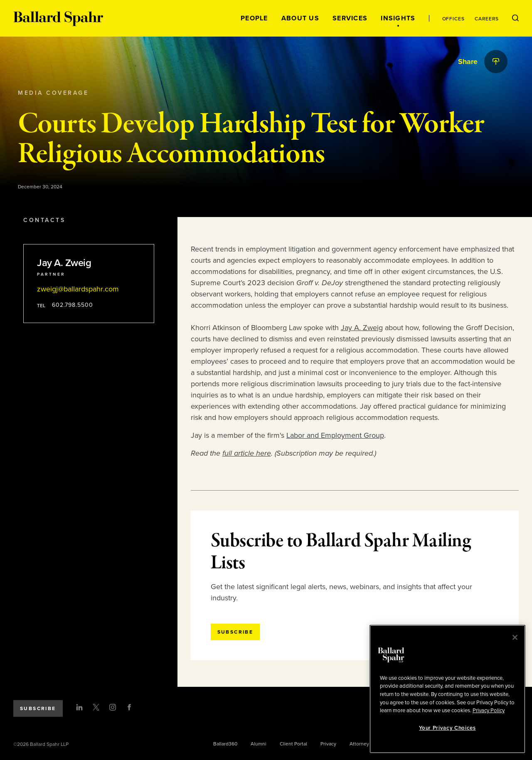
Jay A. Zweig (362, 328)
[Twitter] (96, 707)
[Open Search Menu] (515, 18)
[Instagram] (113, 707)
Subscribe (38, 708)
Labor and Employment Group (335, 435)
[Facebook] (129, 707)
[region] (447, 689)
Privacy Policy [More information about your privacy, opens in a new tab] (489, 711)
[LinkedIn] (79, 707)
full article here (247, 453)
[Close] (515, 637)
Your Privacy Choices (447, 728)
